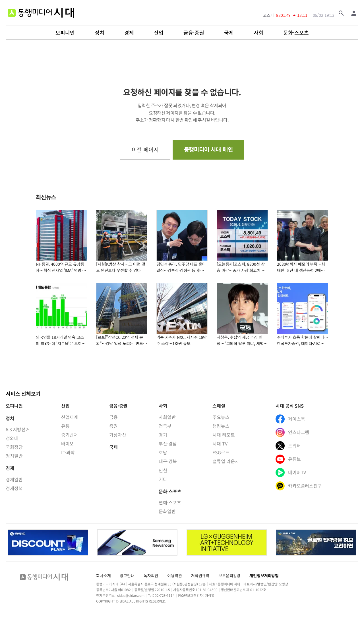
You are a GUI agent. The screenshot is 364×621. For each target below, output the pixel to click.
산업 (159, 33)
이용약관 (174, 575)
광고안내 (127, 575)
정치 (100, 33)
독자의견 (151, 575)
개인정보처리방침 (264, 575)
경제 (129, 33)
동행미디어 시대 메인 (208, 149)
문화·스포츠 (296, 33)
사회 (258, 33)
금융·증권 (194, 33)
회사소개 (103, 575)
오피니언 (65, 33)
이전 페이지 (145, 149)
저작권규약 (200, 575)
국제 (229, 33)
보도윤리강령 (229, 575)
